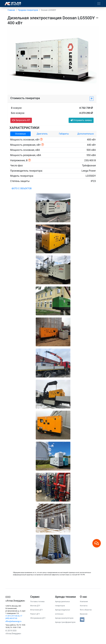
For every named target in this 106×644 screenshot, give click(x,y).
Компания (84, 602)
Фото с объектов (22, 188)
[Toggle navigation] (99, 4)
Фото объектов (86, 610)
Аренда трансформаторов (65, 622)
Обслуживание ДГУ (38, 618)
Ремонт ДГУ (35, 614)
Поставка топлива (37, 602)
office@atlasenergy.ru (13, 621)
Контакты (84, 606)
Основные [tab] (20, 134)
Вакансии (84, 614)
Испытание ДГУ (36, 610)
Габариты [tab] (64, 134)
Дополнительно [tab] (86, 134)
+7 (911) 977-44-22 (12, 616)
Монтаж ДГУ (35, 606)
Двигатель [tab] (42, 134)
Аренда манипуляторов (64, 618)
